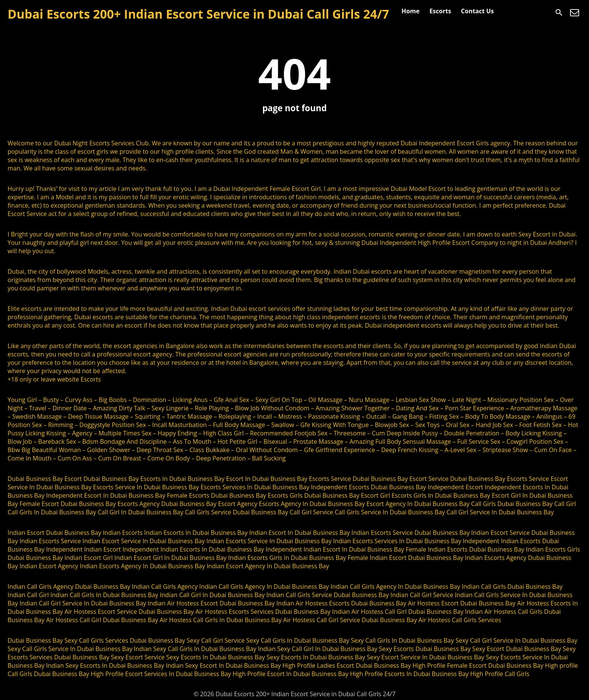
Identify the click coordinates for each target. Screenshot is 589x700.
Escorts (440, 11)
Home (410, 11)
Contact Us (478, 11)
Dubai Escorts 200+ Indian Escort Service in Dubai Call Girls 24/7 (198, 14)
